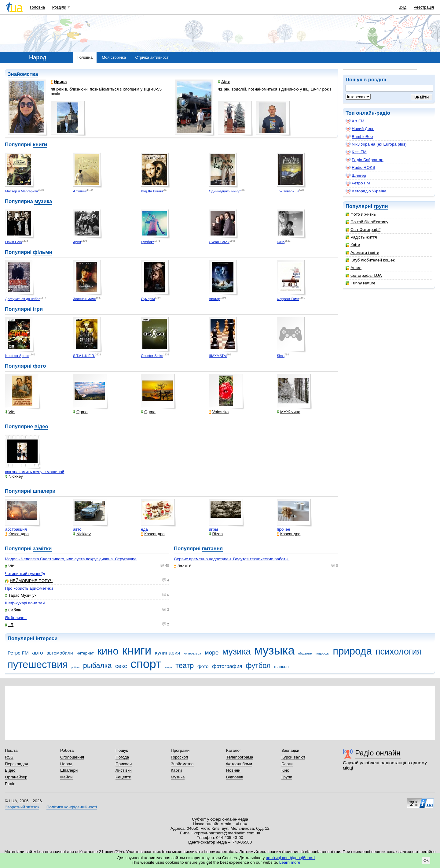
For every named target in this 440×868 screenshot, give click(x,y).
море (212, 653)
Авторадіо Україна (366, 191)
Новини (233, 770)
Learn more (290, 862)
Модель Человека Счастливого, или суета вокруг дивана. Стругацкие (71, 559)
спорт (146, 664)
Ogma (80, 412)
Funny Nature (360, 283)
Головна (37, 7)
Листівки (124, 770)
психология (399, 651)
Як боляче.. (16, 618)
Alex (224, 82)
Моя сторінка (114, 57)
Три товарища (288, 191)
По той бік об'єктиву (367, 222)
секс (121, 666)
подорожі (322, 653)
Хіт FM (355, 121)
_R (9, 625)
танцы (169, 667)
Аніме (354, 268)
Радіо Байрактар (365, 160)
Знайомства (23, 74)
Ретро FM (358, 183)
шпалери (44, 491)
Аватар (215, 299)
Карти (176, 770)
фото (40, 366)
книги (40, 145)
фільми (43, 252)
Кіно (285, 770)
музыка (274, 650)
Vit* (10, 412)
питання (212, 549)
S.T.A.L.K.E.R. (84, 356)
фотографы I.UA (364, 275)
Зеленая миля (84, 299)
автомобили (60, 653)
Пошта (11, 750)
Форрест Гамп (288, 299)
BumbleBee (359, 137)
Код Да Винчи (152, 191)
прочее (284, 529)
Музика (178, 777)
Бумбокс (148, 242)
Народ (66, 764)
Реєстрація (424, 7)
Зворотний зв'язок (22, 807)
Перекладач (16, 764)
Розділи (59, 7)
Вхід (403, 7)
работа (75, 667)
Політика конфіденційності (72, 807)
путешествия (38, 664)
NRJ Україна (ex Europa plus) (376, 144)
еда (144, 529)
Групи (287, 777)
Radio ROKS (360, 168)
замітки (42, 549)
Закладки (290, 750)
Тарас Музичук (21, 595)
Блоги (287, 764)
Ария (77, 242)
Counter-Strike (152, 356)
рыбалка (97, 666)
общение (305, 653)
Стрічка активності (152, 57)
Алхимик (80, 191)
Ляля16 (183, 566)
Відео (10, 770)
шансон (281, 667)
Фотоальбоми (239, 764)
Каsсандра (17, 534)
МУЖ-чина (289, 412)
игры (214, 529)
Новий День (360, 129)
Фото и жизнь (361, 214)
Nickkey (14, 476)
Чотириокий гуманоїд (25, 574)
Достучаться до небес (23, 299)
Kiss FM (356, 152)
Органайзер (16, 777)
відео (41, 427)
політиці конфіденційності (290, 858)
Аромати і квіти (362, 252)
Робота (67, 750)
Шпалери (69, 770)
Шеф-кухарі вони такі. (26, 603)
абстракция (16, 529)
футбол (258, 666)
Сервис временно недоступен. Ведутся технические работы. (232, 559)
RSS (9, 757)
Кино (281, 242)
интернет (85, 653)
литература (192, 653)
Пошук (122, 750)
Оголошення (72, 757)
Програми (180, 750)
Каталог (234, 750)
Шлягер (356, 176)
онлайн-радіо (373, 113)
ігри (38, 309)
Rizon (216, 534)
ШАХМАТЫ (218, 356)
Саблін (13, 610)
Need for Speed (17, 356)
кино (108, 651)
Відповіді (235, 777)
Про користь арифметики (29, 588)
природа (352, 651)
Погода (122, 757)
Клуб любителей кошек (370, 260)
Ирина (59, 82)
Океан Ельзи (219, 242)
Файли (66, 777)
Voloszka (219, 412)
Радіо (10, 784)
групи (381, 206)
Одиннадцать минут (225, 191)
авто (77, 529)
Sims (281, 356)
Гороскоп (179, 757)
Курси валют (293, 757)
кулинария (167, 653)
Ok (426, 861)
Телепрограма (240, 757)
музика (43, 201)
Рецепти (123, 777)
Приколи (124, 764)
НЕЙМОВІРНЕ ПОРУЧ (29, 581)
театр (185, 666)
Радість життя (361, 237)
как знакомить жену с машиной (35, 472)
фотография (227, 666)
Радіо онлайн (378, 753)
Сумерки (148, 299)
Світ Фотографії (363, 230)
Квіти (353, 245)
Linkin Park (14, 242)
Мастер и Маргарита (22, 191)
